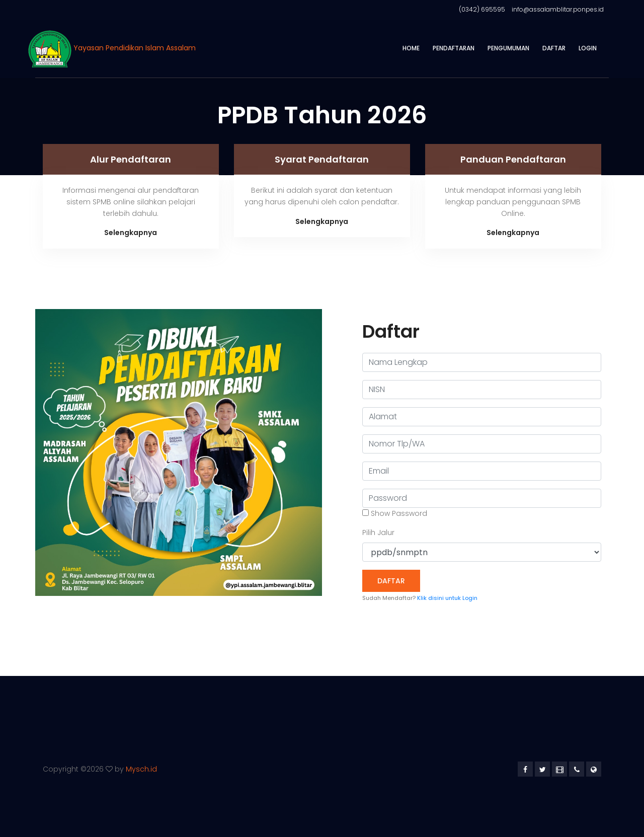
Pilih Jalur (378, 532)
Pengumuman (508, 48)
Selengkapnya (131, 233)
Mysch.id (141, 769)
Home (411, 48)
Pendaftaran (454, 48)
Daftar (554, 48)
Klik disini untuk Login (447, 598)
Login (588, 48)
